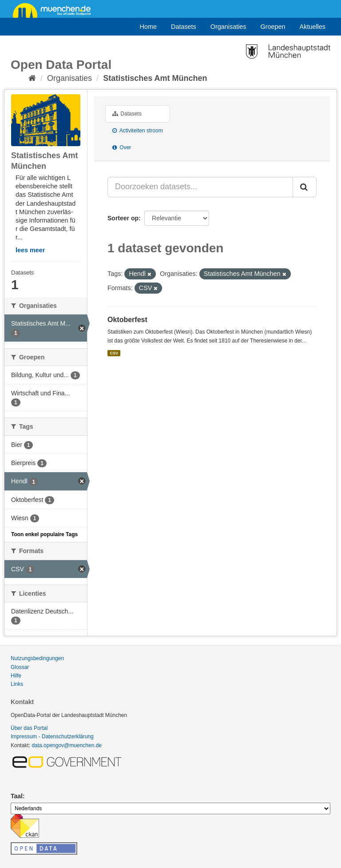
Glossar (20, 667)
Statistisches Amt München (155, 78)
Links (17, 684)
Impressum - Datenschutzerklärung (52, 737)
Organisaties (228, 27)
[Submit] (305, 187)
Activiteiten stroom (138, 131)
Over (122, 147)
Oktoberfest (127, 320)
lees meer (30, 250)
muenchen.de (55, 10)
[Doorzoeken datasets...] (200, 187)
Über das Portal (29, 728)
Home (148, 27)
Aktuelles (313, 27)
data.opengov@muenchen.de (67, 745)
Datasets (184, 27)
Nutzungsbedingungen (37, 658)
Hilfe (16, 676)
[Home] (32, 78)
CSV (114, 353)
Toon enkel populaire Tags (44, 534)
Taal (17, 796)
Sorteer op (123, 218)
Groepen (273, 27)
